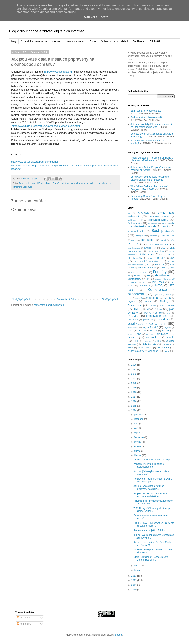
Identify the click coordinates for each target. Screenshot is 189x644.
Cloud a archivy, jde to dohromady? (152, 460)
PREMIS (133, 316)
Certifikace (138, 41)
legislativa (158, 295)
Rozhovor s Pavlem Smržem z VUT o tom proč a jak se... (153, 480)
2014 (134, 410)
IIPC (148, 279)
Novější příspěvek (21, 299)
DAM (163, 248)
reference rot (133, 327)
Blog (14, 41)
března (138, 455)
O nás (93, 41)
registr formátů (150, 327)
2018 (134, 392)
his (129, 276)
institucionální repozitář (165, 279)
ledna (137, 570)
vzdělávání (28, 187)
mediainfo (139, 298)
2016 (134, 401)
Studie (171, 338)
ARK (164, 223)
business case (168, 236)
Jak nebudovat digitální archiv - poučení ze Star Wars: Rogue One (151, 126)
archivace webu (158, 220)
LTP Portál (154, 41)
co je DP (36, 183)
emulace (160, 264)
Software (163, 334)
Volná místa (145, 348)
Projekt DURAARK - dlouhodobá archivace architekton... (150, 495)
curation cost (150, 248)
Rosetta (154, 331)
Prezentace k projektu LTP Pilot (150, 530)
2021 (134, 379)
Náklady (164, 301)
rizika (130, 331)
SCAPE (165, 331)
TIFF (136, 341)
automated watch (136, 231)
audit (165, 226)
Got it (104, 17)
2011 (134, 585)
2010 (134, 590)
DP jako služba (135, 258)
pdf (148, 309)
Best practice (25, 183)
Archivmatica (153, 223)
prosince (139, 415)
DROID (161, 258)
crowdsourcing (134, 248)
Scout (130, 334)
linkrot (169, 295)
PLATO (148, 313)
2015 (134, 406)
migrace (132, 301)
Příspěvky (23, 618)
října (137, 424)
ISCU (145, 282)
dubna (138, 451)
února (137, 566)
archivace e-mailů (135, 220)
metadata (152, 298)
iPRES (134, 282)
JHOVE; (159, 285)
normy (171, 306)
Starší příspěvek (110, 299)
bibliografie (141, 236)
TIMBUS (147, 341)
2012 (134, 580)
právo (169, 313)
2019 (134, 388)
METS (168, 298)
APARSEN (144, 213)
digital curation (156, 251)
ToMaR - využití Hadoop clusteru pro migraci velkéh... (152, 510)
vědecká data (149, 344)
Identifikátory (134, 279)
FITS (172, 268)
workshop (153, 351)
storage (132, 338)
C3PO (134, 240)
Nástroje (56, 41)
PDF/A (158, 309)
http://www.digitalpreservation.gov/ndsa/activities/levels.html (46, 126)
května (138, 446)
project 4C (148, 320)
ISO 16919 (144, 285)
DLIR (161, 255)
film (164, 268)
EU (132, 268)
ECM (149, 264)
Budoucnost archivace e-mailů (146, 117)
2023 (134, 369)
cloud (163, 240)
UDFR (158, 341)
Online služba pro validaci (114, 41)
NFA (162, 306)
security (149, 334)
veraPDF (167, 344)
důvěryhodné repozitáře (147, 261)
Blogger (118, 635)
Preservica (133, 320)
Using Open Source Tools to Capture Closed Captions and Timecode (150, 178)
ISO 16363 (158, 282)
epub (172, 264)
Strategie (152, 338)
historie (137, 276)
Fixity (133, 272)
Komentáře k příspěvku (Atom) (49, 305)
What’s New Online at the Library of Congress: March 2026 (149, 188)
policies (159, 313)
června (138, 442)
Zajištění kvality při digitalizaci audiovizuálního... (149, 465)
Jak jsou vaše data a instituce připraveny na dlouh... (149, 487)
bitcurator (154, 236)
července (139, 437)
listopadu (139, 419)
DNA (169, 255)
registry (167, 327)
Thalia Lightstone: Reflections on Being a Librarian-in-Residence (152, 159)
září (136, 428)
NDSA (154, 306)
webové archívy (136, 351)
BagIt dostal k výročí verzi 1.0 (146, 111)
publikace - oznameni (147, 324)
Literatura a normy (75, 41)
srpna (137, 433)
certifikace (147, 240)
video (130, 348)
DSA (172, 258)
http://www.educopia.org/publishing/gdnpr (35, 162)
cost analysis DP (159, 244)
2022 (134, 374)
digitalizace (46, 183)
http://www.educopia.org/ (58, 72)
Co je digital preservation (34, 41)
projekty (163, 319)
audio (172, 223)
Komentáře (24, 624)
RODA (142, 331)
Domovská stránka (66, 299)
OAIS (136, 309)
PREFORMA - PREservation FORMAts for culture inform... (154, 524)
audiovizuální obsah (143, 226)
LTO (130, 298)
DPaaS (150, 258)
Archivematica (135, 223)
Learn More (90, 17)
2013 (134, 576)
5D (129, 213)
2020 (134, 383)
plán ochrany (77, 183)
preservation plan (92, 183)
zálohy (167, 351)
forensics (144, 272)
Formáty (57, 183)
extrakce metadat (147, 268)
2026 (134, 365)
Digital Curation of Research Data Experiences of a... (151, 558)
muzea (148, 301)
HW (148, 276)
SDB (139, 334)
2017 (134, 397)
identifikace (162, 275)
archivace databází (159, 216)
